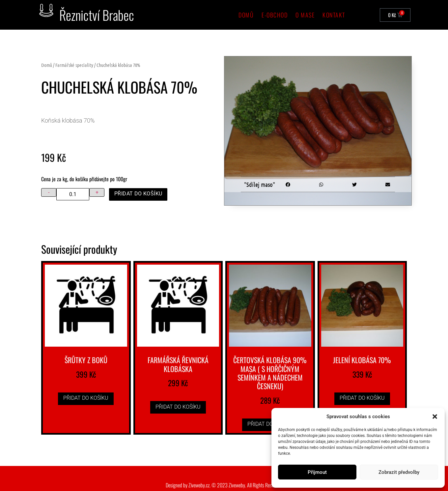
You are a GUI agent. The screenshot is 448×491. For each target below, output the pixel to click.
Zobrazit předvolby (399, 472)
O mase (305, 15)
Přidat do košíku (138, 194)
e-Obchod (275, 15)
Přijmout (317, 472)
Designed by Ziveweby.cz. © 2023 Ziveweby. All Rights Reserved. (224, 485)
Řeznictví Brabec (97, 15)
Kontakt (334, 15)
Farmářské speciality (74, 65)
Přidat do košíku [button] (86, 398)
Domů (246, 15)
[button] (435, 417)
